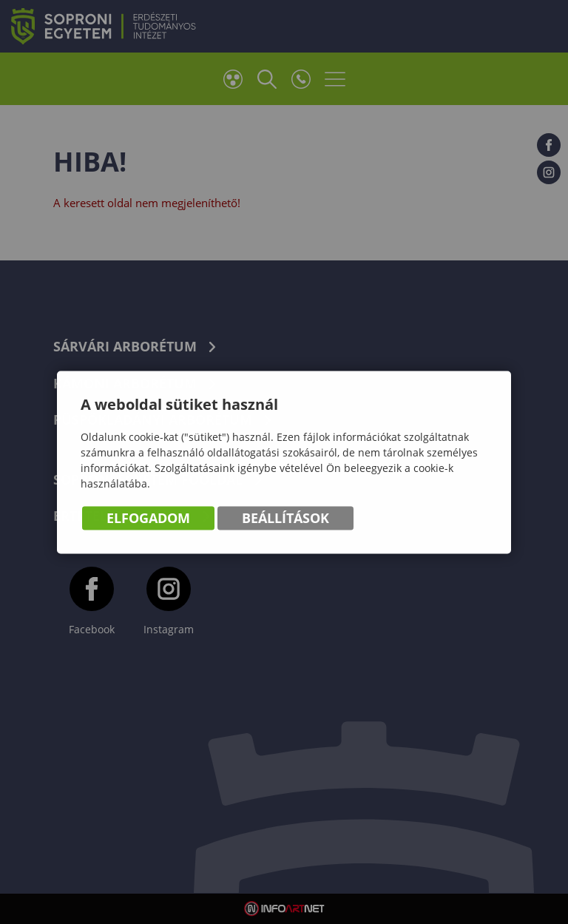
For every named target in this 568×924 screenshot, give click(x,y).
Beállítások (285, 519)
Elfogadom (148, 519)
